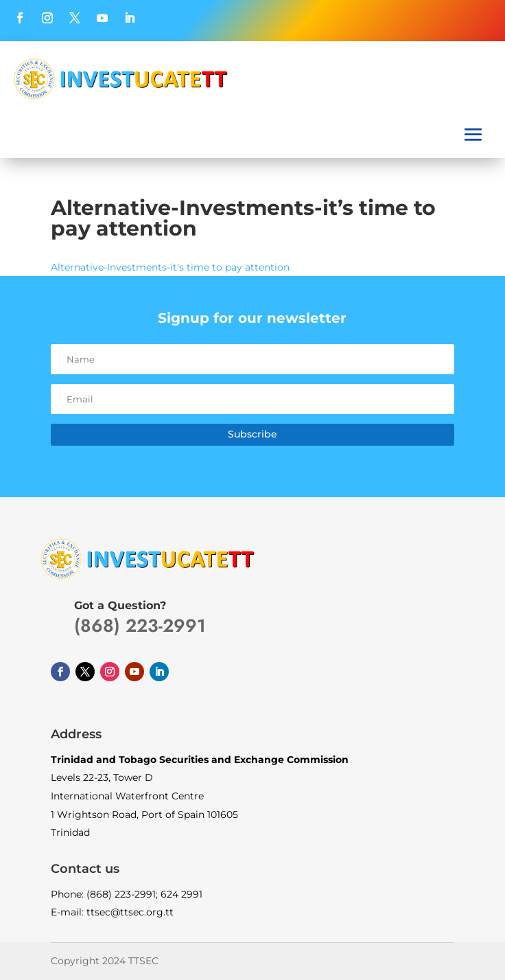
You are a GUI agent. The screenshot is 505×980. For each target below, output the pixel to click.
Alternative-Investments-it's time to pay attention (170, 267)
